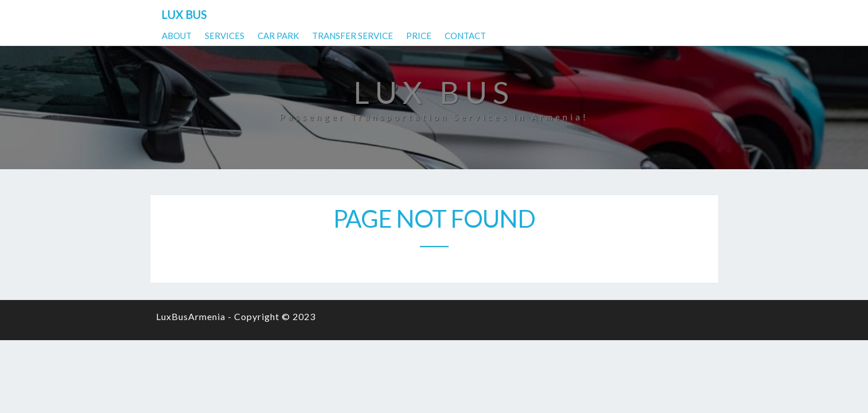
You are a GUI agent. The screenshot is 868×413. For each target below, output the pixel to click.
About (397, 14)
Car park (499, 14)
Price (639, 14)
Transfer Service (573, 14)
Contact (686, 14)
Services (445, 14)
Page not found (434, 219)
